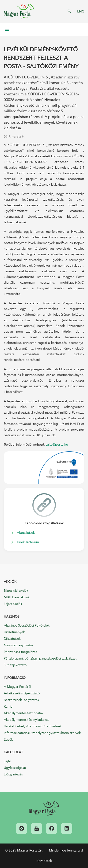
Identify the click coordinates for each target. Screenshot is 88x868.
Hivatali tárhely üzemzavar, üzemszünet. (33, 726)
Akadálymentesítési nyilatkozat (26, 720)
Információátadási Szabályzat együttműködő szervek (42, 733)
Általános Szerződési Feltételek (27, 626)
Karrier (9, 707)
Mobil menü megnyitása (7, 29)
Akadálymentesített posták (24, 713)
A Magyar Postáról (17, 687)
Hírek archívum (28, 542)
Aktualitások (26, 533)
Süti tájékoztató (15, 665)
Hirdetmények (14, 632)
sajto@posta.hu (57, 445)
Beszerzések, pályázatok (21, 700)
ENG (81, 11)
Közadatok (44, 861)
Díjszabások (12, 639)
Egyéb (9, 740)
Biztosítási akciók (16, 591)
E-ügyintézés (13, 774)
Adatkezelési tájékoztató (22, 693)
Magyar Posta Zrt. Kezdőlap (19, 11)
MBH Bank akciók (17, 597)
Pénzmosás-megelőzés (20, 652)
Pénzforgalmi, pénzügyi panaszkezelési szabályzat (40, 658)
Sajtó (7, 761)
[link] (44, 809)
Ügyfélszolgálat (15, 768)
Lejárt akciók (13, 604)
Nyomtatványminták (19, 645)
